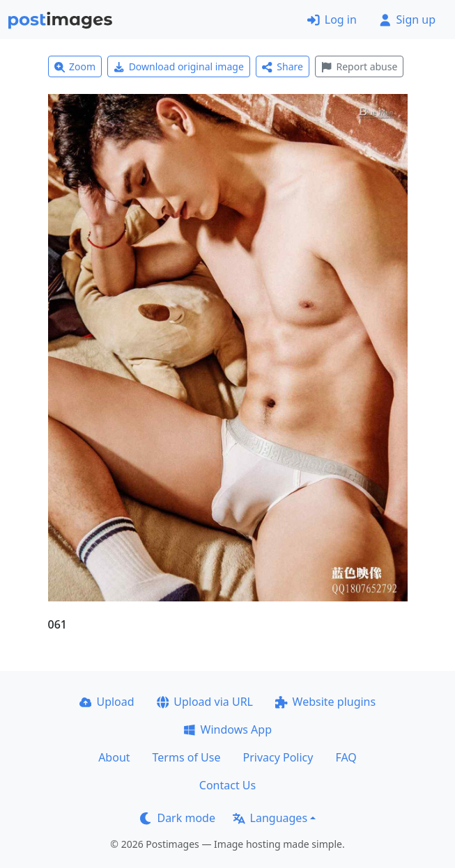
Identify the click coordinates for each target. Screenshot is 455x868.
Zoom (75, 66)
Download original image (179, 66)
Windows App (227, 729)
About (114, 757)
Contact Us (227, 785)
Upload (107, 702)
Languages (270, 818)
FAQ (346, 757)
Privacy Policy (278, 757)
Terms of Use (187, 757)
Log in (332, 19)
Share (283, 66)
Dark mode (178, 818)
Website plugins (325, 702)
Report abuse (359, 66)
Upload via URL (205, 702)
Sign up (407, 19)
